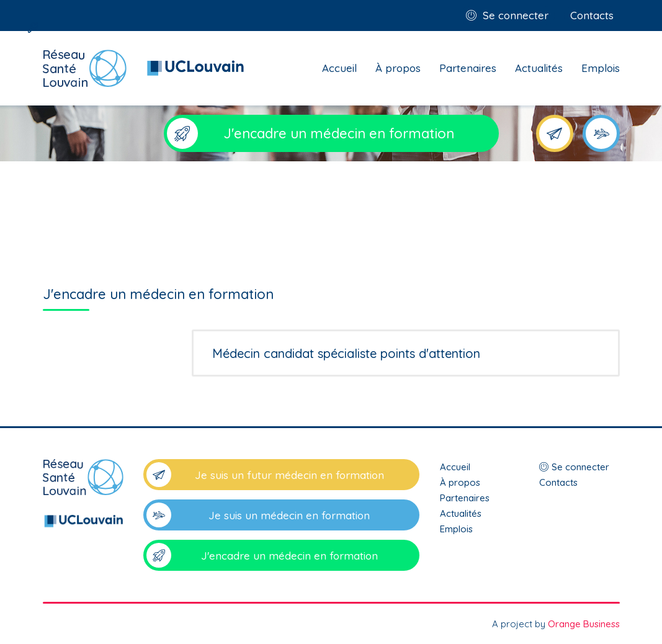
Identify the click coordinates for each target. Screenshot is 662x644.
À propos (398, 68)
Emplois (601, 68)
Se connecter (516, 15)
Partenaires (468, 68)
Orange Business (584, 624)
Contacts (592, 15)
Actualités (539, 68)
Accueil (339, 68)
